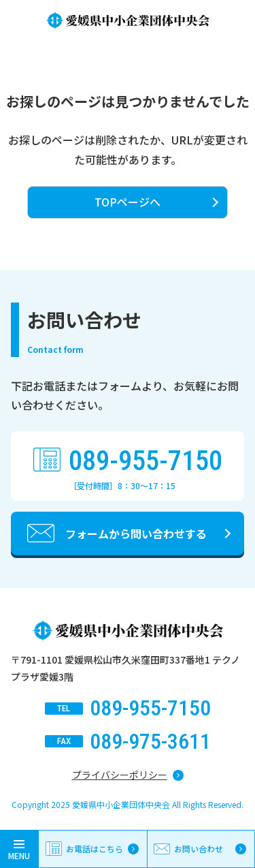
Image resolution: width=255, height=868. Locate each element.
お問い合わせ (199, 849)
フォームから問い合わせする (136, 533)
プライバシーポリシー (120, 775)
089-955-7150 (146, 461)
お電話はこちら (95, 849)
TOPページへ (128, 202)
